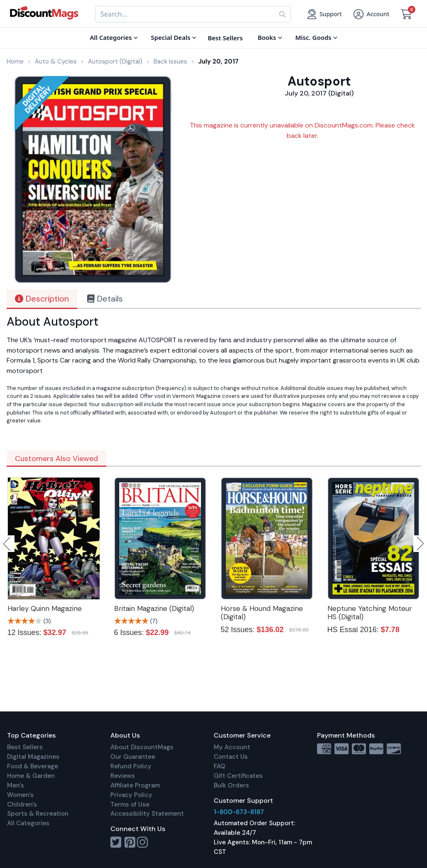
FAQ (220, 766)
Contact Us (231, 757)
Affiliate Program (135, 785)
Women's (20, 795)
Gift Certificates (238, 776)
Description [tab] (42, 299)
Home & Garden (31, 776)
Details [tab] (105, 299)
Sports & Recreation (38, 814)
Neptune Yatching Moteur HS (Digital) (370, 613)
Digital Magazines (33, 757)
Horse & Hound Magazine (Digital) (262, 613)
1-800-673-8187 (239, 812)
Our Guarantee (133, 757)
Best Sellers (25, 747)
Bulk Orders (231, 785)
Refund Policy (131, 766)
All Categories (28, 823)
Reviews (123, 776)
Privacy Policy (131, 795)
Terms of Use (130, 804)
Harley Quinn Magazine (45, 608)
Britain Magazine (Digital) (154, 608)
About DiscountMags (142, 747)
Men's (16, 785)
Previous (7, 544)
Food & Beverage (33, 766)
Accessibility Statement (147, 814)
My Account (232, 747)
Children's (22, 804)
